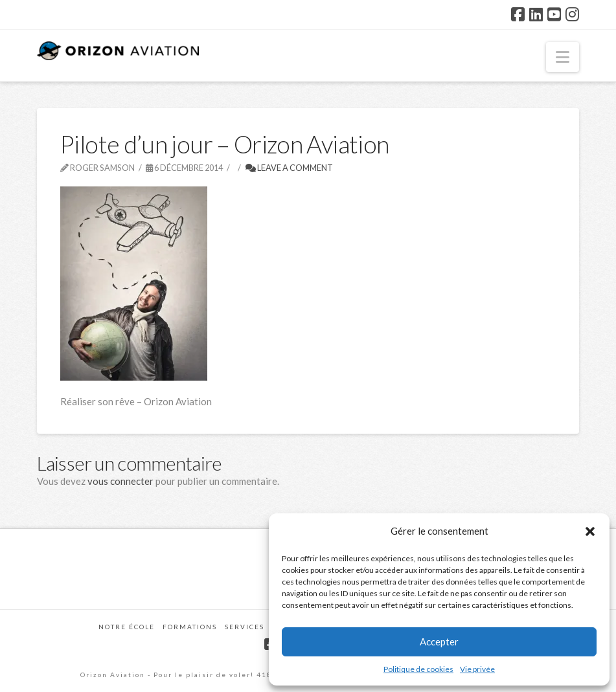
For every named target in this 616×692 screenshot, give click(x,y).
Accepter (439, 642)
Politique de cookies (418, 669)
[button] (590, 531)
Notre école (127, 627)
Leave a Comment (289, 168)
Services (245, 627)
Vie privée (477, 669)
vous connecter (120, 481)
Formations (190, 627)
